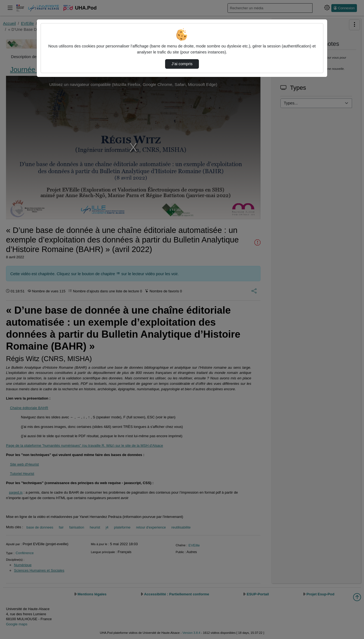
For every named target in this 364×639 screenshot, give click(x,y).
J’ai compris (182, 64)
